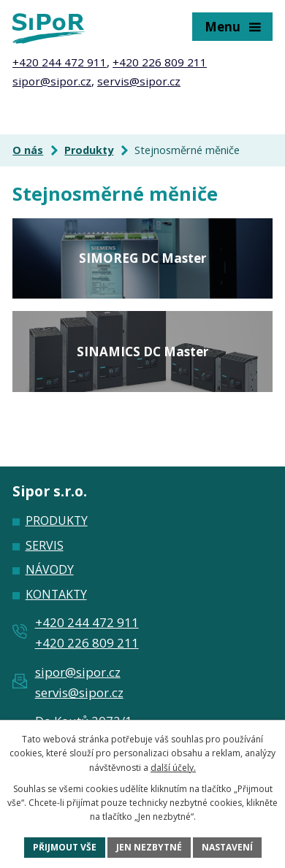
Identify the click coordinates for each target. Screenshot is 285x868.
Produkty (89, 150)
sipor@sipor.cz (52, 81)
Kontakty (56, 594)
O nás (28, 150)
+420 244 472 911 (60, 62)
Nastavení (227, 847)
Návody (50, 569)
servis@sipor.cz (139, 81)
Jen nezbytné (149, 847)
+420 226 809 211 (160, 62)
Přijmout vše (65, 847)
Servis (45, 545)
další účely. (173, 768)
